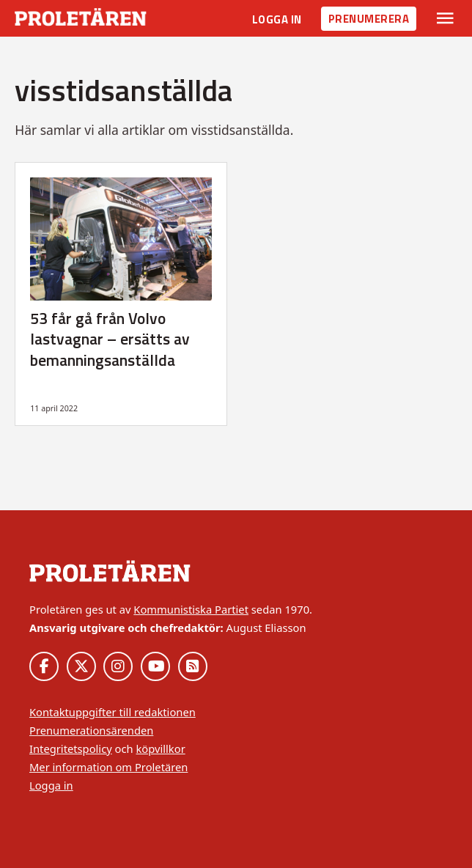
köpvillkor (160, 749)
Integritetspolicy (71, 749)
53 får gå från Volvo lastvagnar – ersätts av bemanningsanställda (110, 339)
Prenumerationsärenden (91, 730)
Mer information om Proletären (108, 767)
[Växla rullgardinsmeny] (445, 18)
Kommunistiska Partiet (191, 609)
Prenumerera (369, 19)
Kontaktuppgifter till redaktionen (113, 712)
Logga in (277, 19)
